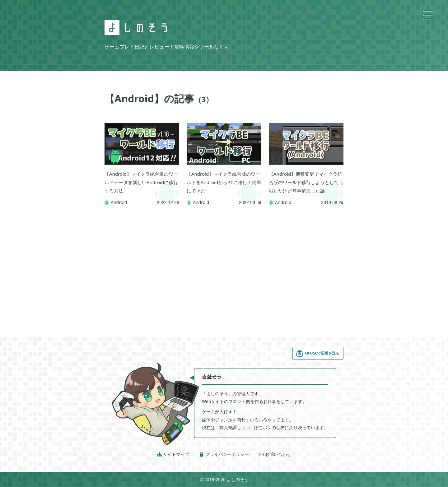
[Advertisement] (224, 263)
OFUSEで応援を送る (318, 353)
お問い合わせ (275, 454)
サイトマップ (173, 454)
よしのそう (238, 479)
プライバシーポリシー (224, 454)
